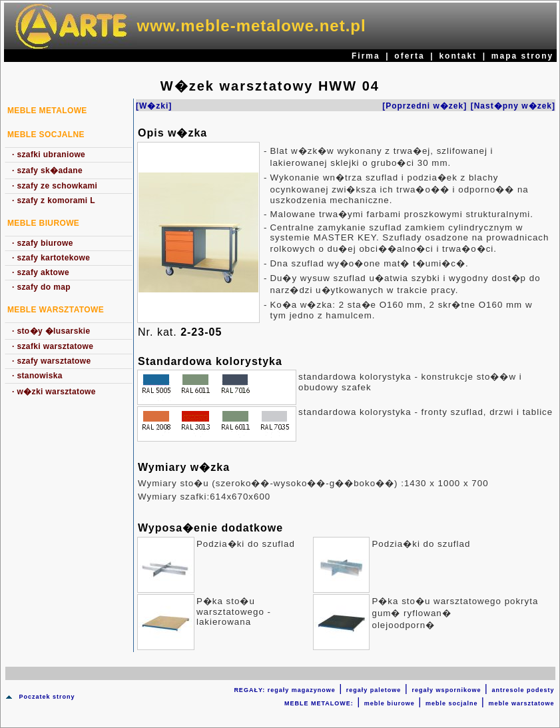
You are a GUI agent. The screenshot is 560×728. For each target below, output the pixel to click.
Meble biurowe (43, 223)
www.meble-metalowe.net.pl (252, 26)
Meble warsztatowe (56, 310)
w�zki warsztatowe (54, 392)
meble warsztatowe (521, 703)
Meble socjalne (46, 135)
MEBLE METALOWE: (319, 703)
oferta (409, 56)
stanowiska (37, 376)
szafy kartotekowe (51, 258)
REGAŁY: (250, 690)
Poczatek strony (47, 697)
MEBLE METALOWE (47, 111)
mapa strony (522, 56)
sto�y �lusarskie (51, 331)
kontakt (458, 56)
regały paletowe (374, 690)
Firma (366, 56)
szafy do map (41, 287)
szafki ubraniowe (49, 155)
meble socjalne (452, 703)
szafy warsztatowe (52, 361)
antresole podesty (523, 690)
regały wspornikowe (446, 690)
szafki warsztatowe (53, 346)
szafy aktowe (41, 272)
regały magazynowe (302, 690)
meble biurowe (390, 703)
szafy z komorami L (54, 200)
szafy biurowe (43, 243)
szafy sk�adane (47, 171)
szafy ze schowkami (55, 186)
